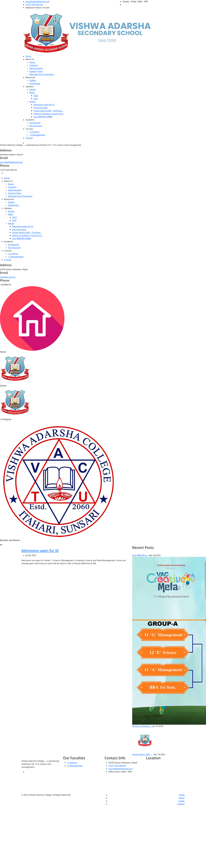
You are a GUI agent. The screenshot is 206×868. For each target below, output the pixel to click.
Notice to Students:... (142, 726)
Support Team (36, 71)
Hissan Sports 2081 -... (143, 754)
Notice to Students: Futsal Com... (49, 114)
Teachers (34, 65)
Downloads (35, 83)
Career (181, 801)
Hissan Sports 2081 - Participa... (48, 111)
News (32, 93)
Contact (29, 138)
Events (33, 90)
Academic (30, 120)
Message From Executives (42, 74)
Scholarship (35, 123)
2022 (36, 96)
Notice (32, 102)
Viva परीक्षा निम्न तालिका (43, 117)
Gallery (33, 80)
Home (28, 56)
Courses (29, 129)
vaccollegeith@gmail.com (37, 2)
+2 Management (37, 135)
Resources (30, 77)
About (32, 62)
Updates (29, 86)
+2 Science (34, 132)
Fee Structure (36, 126)
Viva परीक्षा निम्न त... (140, 555)
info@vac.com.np (8, 277)
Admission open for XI (44, 105)
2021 (36, 99)
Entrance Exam (41, 108)
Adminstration (36, 68)
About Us (30, 59)
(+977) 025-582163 (34, 5)
